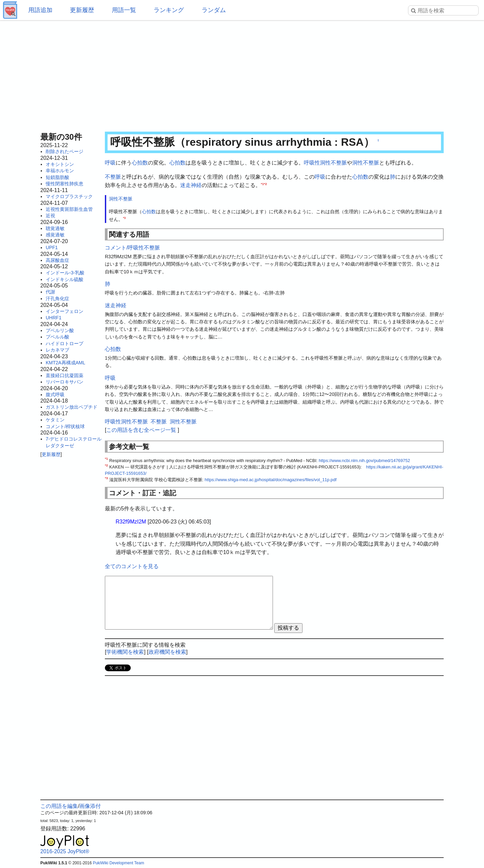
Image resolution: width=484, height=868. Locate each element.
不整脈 (113, 177)
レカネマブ (57, 350)
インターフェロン (65, 311)
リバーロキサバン (65, 382)
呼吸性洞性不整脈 (325, 163)
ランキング (169, 10)
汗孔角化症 (57, 299)
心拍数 (140, 163)
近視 (50, 216)
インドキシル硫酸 (65, 279)
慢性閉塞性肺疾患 (65, 184)
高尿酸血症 (57, 260)
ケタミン (55, 420)
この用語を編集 (59, 806)
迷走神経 (191, 185)
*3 (124, 218)
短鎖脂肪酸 (57, 177)
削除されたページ (65, 151)
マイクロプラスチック (69, 196)
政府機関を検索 (167, 652)
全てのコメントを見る (132, 566)
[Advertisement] (242, 74)
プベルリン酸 (60, 330)
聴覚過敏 (55, 228)
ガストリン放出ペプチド (72, 407)
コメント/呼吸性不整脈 (132, 248)
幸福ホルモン (60, 171)
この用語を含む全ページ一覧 (141, 430)
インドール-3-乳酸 (65, 273)
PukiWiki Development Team (118, 863)
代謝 (50, 292)
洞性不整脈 (366, 163)
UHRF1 (54, 318)
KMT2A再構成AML (65, 363)
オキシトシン (60, 164)
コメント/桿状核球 (65, 426)
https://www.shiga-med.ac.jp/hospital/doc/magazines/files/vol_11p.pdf (271, 480)
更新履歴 (82, 10)
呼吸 (110, 163)
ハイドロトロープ (65, 344)
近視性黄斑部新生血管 (69, 209)
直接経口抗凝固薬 (65, 375)
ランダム (214, 10)
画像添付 (90, 806)
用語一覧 (124, 10)
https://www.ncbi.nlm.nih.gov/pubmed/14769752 (364, 461)
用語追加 (40, 10)
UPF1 (52, 247)
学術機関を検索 (125, 652)
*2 (265, 184)
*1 (262, 184)
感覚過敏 (55, 235)
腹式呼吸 (55, 395)
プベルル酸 (57, 337)
